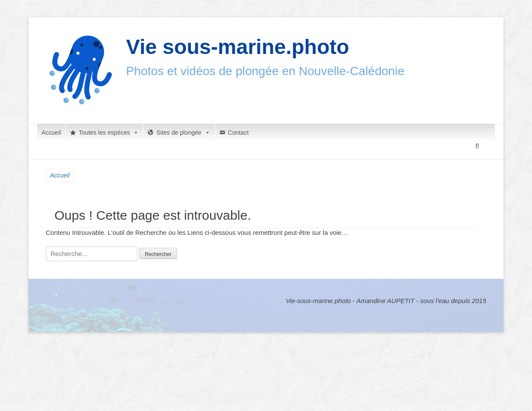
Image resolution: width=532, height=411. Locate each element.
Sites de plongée (183, 133)
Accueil (51, 133)
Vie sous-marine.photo (238, 47)
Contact (238, 133)
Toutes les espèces (109, 133)
